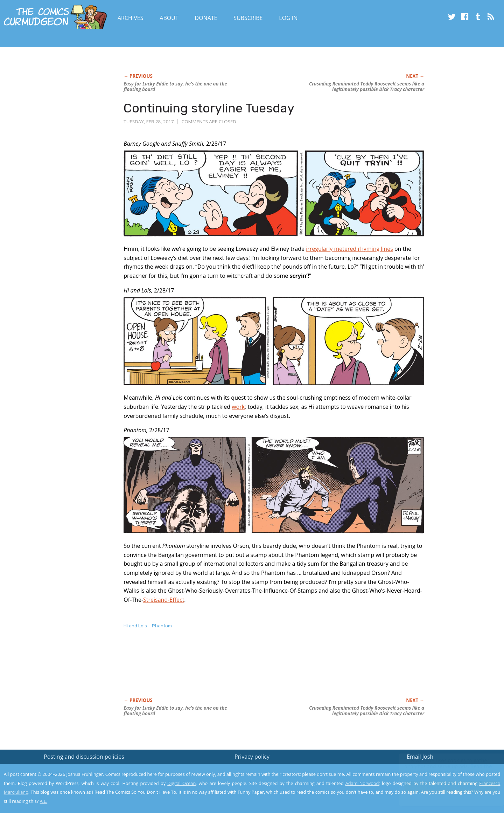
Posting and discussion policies (84, 757)
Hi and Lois (135, 626)
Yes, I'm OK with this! (445, 787)
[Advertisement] (251, 670)
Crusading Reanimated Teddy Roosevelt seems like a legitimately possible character (367, 87)
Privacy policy (252, 757)
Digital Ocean (181, 783)
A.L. (44, 801)
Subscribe (248, 18)
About (169, 18)
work (238, 407)
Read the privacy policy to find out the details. (442, 769)
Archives (131, 18)
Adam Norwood (362, 783)
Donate (206, 18)
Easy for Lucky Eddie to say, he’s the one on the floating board (175, 87)
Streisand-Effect (164, 600)
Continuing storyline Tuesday (209, 108)
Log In (288, 18)
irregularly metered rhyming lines (349, 249)
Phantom (162, 626)
